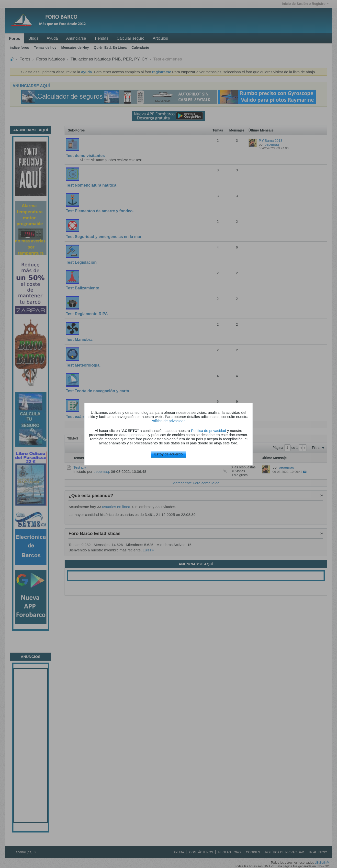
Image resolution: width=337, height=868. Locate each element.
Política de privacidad (168, 421)
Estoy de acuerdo (168, 454)
